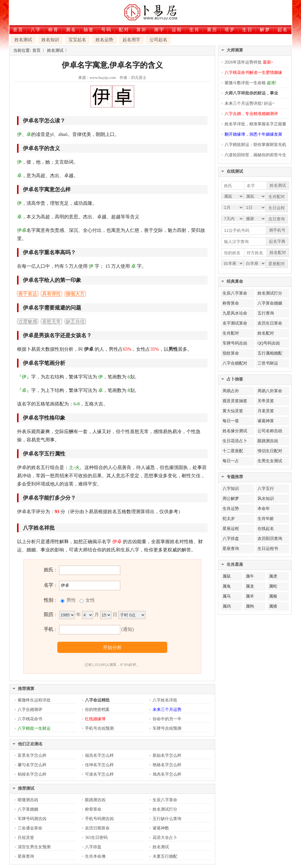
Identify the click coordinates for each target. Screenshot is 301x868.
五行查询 (266, 313)
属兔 (227, 586)
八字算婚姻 (28, 809)
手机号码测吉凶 (99, 819)
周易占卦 (231, 391)
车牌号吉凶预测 (167, 728)
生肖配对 (231, 333)
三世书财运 (268, 363)
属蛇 (273, 586)
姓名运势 (104, 40)
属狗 (250, 606)
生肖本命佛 (95, 856)
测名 (71, 30)
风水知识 (266, 499)
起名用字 (131, 40)
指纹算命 (231, 353)
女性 (90, 600)
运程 (177, 30)
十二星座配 (233, 451)
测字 (159, 30)
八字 (36, 30)
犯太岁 (229, 519)
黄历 (212, 30)
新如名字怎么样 (167, 755)
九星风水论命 (235, 313)
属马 (227, 596)
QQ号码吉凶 (269, 343)
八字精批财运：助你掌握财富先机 (255, 145)
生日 (248, 30)
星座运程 (231, 529)
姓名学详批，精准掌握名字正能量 (255, 124)
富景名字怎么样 (32, 755)
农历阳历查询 (270, 539)
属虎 (273, 576)
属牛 (250, 576)
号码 (106, 30)
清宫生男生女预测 (34, 847)
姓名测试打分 (165, 809)
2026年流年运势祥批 (249, 62)
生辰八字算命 (165, 800)
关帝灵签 (266, 401)
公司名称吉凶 (270, 431)
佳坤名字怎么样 (99, 765)
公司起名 (158, 40)
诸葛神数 (161, 828)
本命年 (264, 509)
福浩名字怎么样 (99, 755)
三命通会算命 (30, 828)
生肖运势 (231, 509)
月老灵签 (266, 411)
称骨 (53, 30)
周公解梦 (231, 499)
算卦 (142, 30)
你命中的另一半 (167, 719)
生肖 (195, 30)
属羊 (250, 596)
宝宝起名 (77, 40)
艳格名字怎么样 (167, 765)
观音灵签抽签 (235, 401)
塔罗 (230, 30)
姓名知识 (50, 40)
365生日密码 (96, 838)
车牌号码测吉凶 (32, 819)
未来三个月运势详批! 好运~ (250, 103)
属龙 (250, 586)
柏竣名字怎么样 (32, 774)
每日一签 (231, 421)
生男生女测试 (270, 461)
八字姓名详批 (165, 700)
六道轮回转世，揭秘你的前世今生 (255, 155)
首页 (18, 30)
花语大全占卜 (165, 838)
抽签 (89, 30)
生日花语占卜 (235, 441)
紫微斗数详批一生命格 (250, 83)
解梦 (265, 30)
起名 (283, 30)
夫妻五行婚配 (165, 856)
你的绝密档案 (97, 710)
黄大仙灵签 (233, 411)
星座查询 (26, 856)
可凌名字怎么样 (99, 774)
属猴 (273, 596)
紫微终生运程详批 (34, 700)
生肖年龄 (266, 519)
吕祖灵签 (26, 838)
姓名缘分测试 (235, 431)
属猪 (273, 606)
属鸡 (227, 606)
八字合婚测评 (30, 710)
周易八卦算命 (270, 391)
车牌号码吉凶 (235, 343)
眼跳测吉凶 (95, 800)
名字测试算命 (235, 323)
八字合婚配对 (235, 363)
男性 (71, 600)
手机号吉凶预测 (99, 728)
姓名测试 (23, 40)
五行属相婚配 (270, 353)
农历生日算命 (270, 323)
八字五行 (266, 489)
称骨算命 (93, 809)
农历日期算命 (97, 828)
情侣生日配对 (270, 451)
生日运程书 (268, 549)
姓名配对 (266, 333)
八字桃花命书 (30, 719)
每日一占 (231, 461)
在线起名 (266, 529)
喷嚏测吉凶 (28, 800)
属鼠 (227, 576)
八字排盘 (93, 847)
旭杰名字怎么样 (167, 774)
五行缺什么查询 (167, 819)
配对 (124, 30)
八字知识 (231, 489)
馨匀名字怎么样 (32, 765)
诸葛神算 (266, 421)
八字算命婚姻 (270, 303)
